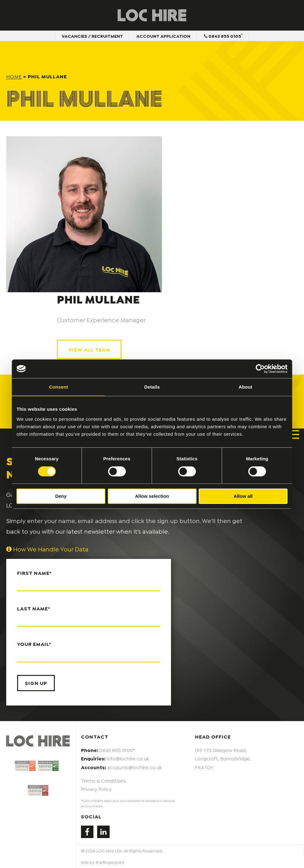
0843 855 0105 (223, 36)
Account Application (163, 36)
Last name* (89, 616)
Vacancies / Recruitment (92, 36)
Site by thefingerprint (102, 862)
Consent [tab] (59, 387)
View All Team (89, 349)
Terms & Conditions (103, 780)
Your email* (89, 652)
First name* (89, 581)
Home (14, 76)
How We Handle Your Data (47, 549)
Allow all (243, 496)
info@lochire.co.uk (128, 758)
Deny (61, 496)
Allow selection (152, 496)
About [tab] (245, 387)
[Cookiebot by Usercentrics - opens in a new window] (260, 369)
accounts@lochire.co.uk (135, 767)
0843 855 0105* (117, 750)
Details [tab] (152, 387)
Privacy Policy (96, 789)
